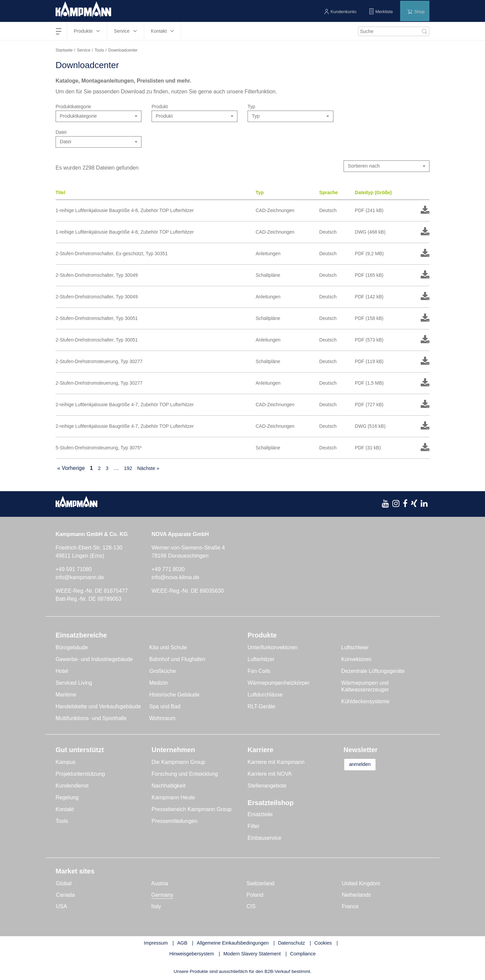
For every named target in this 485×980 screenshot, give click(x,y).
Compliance (303, 954)
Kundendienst (72, 786)
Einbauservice (265, 839)
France (350, 907)
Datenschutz (291, 944)
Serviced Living (74, 684)
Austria (160, 884)
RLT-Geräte (261, 707)
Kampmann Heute (173, 798)
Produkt (160, 107)
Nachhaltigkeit (169, 786)
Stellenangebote (267, 786)
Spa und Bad (165, 707)
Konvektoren (356, 660)
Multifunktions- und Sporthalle (91, 719)
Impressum (156, 944)
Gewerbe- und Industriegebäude (94, 660)
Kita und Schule (168, 648)
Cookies (323, 944)
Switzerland (261, 884)
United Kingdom (361, 884)
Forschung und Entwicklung (185, 775)
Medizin (158, 684)
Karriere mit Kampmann (276, 763)
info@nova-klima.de (175, 578)
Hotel (62, 672)
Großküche (163, 672)
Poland (255, 896)
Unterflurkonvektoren (273, 648)
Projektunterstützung (80, 775)
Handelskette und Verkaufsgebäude (98, 707)
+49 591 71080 (74, 570)
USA (61, 907)
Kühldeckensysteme (365, 702)
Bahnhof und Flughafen (177, 660)
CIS (251, 907)
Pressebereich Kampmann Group (191, 810)
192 (129, 469)
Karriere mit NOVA (270, 775)
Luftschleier (355, 648)
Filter (254, 827)
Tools (99, 50)
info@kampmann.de (80, 578)
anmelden (364, 765)
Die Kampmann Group (178, 763)
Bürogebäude (72, 648)
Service (84, 50)
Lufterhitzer (261, 660)
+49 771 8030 (168, 570)
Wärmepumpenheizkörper (279, 684)
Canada (65, 896)
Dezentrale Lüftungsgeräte (373, 672)
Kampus (66, 763)
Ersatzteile (260, 815)
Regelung (67, 798)
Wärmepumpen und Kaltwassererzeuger (365, 687)
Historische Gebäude (174, 695)
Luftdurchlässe (265, 695)
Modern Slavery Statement (252, 954)
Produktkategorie (73, 107)
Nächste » (151, 469)
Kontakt (65, 810)
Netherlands (356, 896)
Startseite (64, 50)
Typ (251, 107)
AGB (182, 944)
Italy (156, 907)
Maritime (66, 695)
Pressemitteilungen (174, 822)
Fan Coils (259, 672)
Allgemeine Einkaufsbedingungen (233, 944)
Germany (162, 896)
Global (64, 884)
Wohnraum (162, 719)
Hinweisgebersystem (192, 954)
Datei (61, 132)
